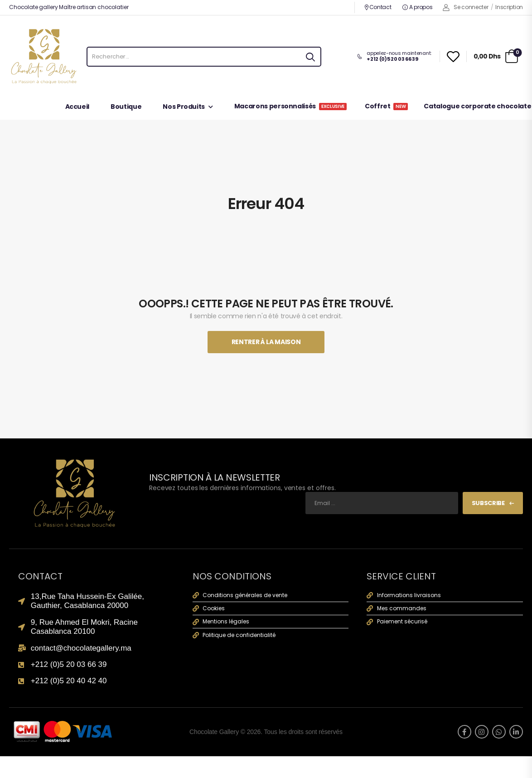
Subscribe (488, 503)
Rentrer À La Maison (266, 342)
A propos (417, 7)
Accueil (77, 107)
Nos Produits (184, 107)
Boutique (126, 107)
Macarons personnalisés (290, 107)
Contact (378, 7)
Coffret (387, 107)
